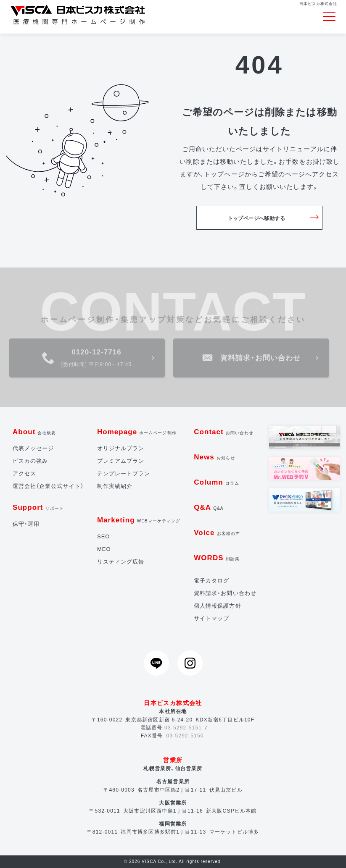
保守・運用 (26, 524)
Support (38, 507)
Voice (217, 533)
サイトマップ (211, 618)
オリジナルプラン (121, 448)
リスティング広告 (121, 562)
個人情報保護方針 (217, 606)
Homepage (137, 432)
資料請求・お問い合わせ (225, 593)
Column (217, 482)
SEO (104, 536)
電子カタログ (211, 581)
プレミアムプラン (121, 461)
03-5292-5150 (185, 736)
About (34, 432)
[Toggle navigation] (329, 17)
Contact (224, 432)
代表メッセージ (33, 448)
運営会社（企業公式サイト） (48, 486)
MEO (104, 549)
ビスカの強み (30, 461)
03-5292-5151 (183, 728)
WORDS (217, 558)
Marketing (139, 520)
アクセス (24, 473)
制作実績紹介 (115, 486)
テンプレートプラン (124, 473)
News (214, 457)
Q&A (209, 507)
